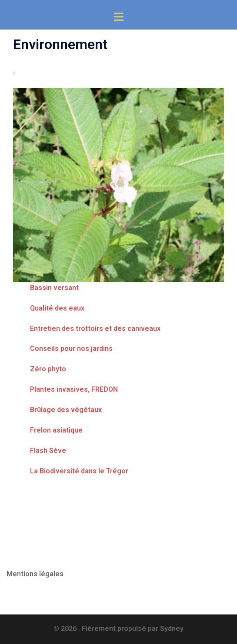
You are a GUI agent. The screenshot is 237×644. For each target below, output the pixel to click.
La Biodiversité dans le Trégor (79, 471)
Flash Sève (48, 451)
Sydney (172, 629)
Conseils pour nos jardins (71, 348)
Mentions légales (35, 574)
